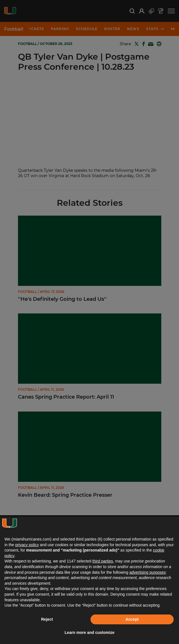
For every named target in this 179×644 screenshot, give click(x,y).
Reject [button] (47, 619)
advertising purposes (147, 572)
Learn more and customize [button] (89, 632)
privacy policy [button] (27, 545)
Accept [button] (132, 619)
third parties (103, 561)
